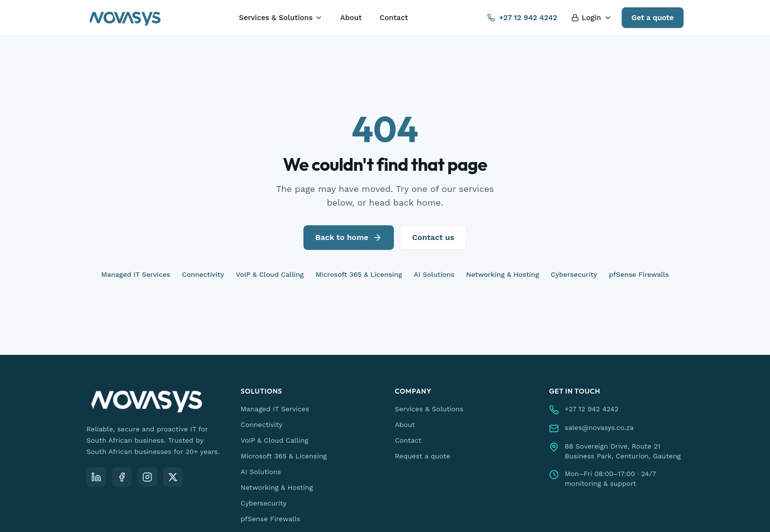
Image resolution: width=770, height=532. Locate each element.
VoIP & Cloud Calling (270, 274)
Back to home (349, 238)
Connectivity (203, 274)
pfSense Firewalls (639, 274)
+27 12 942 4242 (522, 18)
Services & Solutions (281, 18)
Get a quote (653, 18)
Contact (394, 18)
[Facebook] (122, 477)
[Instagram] (147, 477)
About (351, 18)
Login (591, 18)
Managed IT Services (136, 274)
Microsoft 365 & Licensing (358, 274)
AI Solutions (434, 274)
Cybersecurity (574, 274)
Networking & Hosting (502, 274)
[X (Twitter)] (173, 477)
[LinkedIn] (96, 477)
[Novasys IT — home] (125, 18)
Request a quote (423, 456)
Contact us (433, 237)
